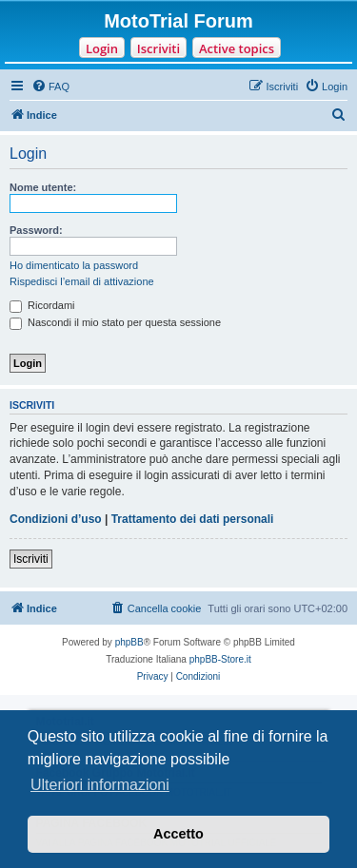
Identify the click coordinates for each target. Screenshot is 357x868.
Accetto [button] (178, 834)
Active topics (237, 48)
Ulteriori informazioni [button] (100, 785)
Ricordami (42, 305)
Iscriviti (159, 48)
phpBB (129, 642)
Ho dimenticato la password (74, 265)
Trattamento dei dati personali (193, 519)
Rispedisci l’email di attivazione (82, 281)
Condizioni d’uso (56, 519)
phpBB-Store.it (220, 659)
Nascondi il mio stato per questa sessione (115, 322)
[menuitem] (50, 87)
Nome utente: (43, 187)
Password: (36, 230)
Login (102, 48)
